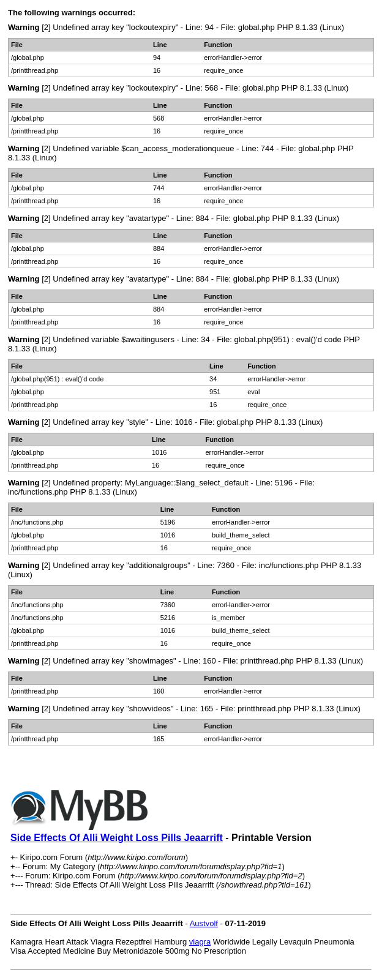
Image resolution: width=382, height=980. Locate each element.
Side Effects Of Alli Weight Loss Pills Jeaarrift (117, 838)
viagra (200, 942)
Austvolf (204, 923)
